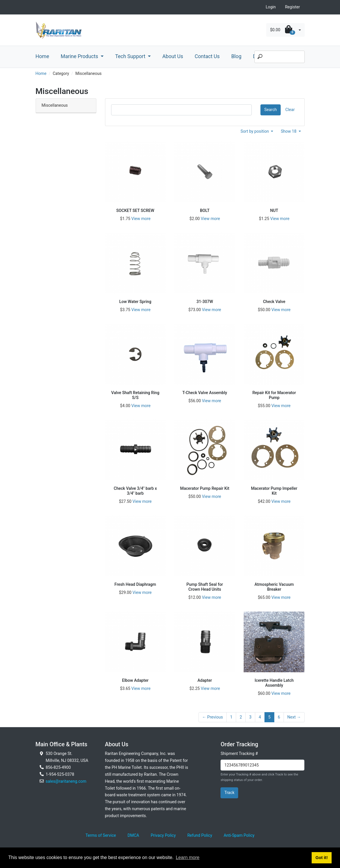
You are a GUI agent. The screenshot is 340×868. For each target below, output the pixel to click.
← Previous (213, 717)
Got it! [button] (321, 858)
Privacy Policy (163, 835)
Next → (294, 717)
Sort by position (255, 131)
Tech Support (131, 56)
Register (293, 7)
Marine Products (80, 56)
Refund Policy (200, 835)
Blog (236, 56)
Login (271, 7)
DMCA (133, 835)
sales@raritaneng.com (66, 781)
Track (229, 793)
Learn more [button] (188, 857)
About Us (173, 56)
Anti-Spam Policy (239, 835)
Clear (290, 110)
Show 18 (289, 131)
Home (42, 56)
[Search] (280, 57)
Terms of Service (101, 835)
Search (270, 110)
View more (141, 219)
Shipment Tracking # (239, 754)
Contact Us (207, 56)
